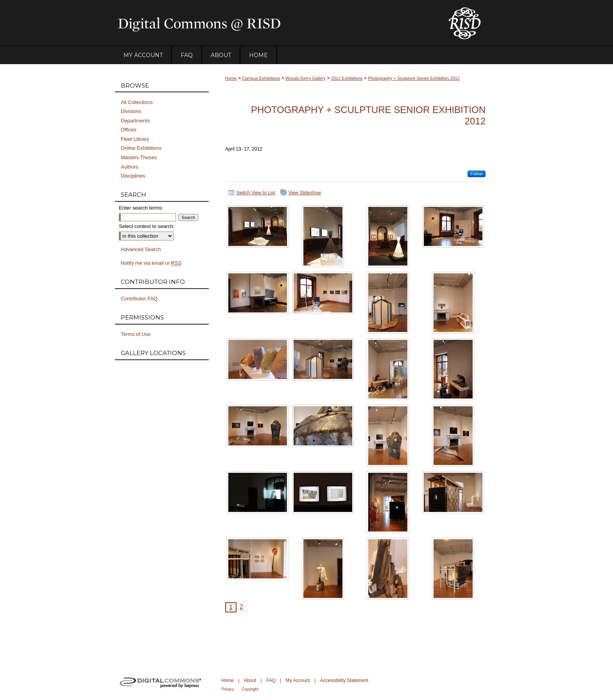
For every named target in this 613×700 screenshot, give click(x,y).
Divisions (131, 111)
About (250, 680)
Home (231, 78)
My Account (298, 680)
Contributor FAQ (139, 299)
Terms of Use (136, 334)
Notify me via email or (151, 263)
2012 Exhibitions (347, 78)
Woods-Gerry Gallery (306, 78)
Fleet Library (135, 139)
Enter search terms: (141, 208)
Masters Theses (139, 157)
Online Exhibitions (141, 148)
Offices (129, 130)
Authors (130, 167)
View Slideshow (305, 193)
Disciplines (133, 176)
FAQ (271, 680)
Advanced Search (141, 249)
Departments (135, 121)
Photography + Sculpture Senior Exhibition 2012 (414, 78)
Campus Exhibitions (261, 78)
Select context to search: (147, 226)
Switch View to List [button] (256, 193)
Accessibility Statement (344, 680)
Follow (477, 174)
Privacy (228, 689)
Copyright (250, 689)
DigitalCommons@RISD (275, 23)
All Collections (137, 102)
